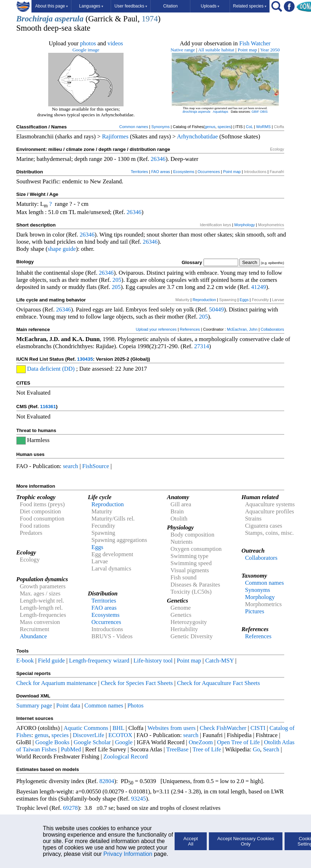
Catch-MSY (220, 661)
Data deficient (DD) (51, 369)
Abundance (34, 636)
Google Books (52, 742)
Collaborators (272, 329)
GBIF (255, 112)
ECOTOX (120, 735)
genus (210, 127)
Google (124, 742)
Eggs (244, 300)
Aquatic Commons (86, 728)
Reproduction (204, 300)
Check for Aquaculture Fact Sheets (219, 683)
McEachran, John (242, 329)
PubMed (71, 749)
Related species (250, 6)
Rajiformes (115, 136)
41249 (259, 287)
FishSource (96, 466)
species (224, 127)
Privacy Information (128, 854)
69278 (70, 808)
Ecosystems (184, 172)
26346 (158, 159)
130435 (85, 359)
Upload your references (156, 329)
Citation (170, 6)
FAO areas (160, 172)
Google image (86, 50)
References (190, 329)
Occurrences (209, 172)
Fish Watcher (255, 43)
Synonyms (160, 127)
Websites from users (172, 728)
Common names (134, 127)
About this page (52, 6)
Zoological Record (125, 757)
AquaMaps (220, 112)
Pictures (255, 611)
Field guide (51, 661)
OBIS (264, 112)
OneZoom (201, 742)
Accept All (191, 841)
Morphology (244, 225)
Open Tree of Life (239, 742)
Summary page (34, 705)
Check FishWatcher (223, 728)
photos (88, 43)
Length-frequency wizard (99, 661)
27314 (202, 346)
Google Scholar (92, 742)
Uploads (210, 6)
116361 (48, 407)
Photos (136, 705)
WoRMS (263, 127)
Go (256, 749)
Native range (183, 50)
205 (117, 280)
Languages (91, 6)
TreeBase (177, 749)
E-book (25, 661)
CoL (249, 127)
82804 (107, 781)
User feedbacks (131, 6)
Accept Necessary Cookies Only (245, 841)
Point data (68, 705)
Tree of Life (207, 749)
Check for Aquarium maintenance (57, 683)
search (71, 466)
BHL (118, 728)
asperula (69, 19)
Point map (247, 50)
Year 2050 (270, 50)
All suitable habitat (216, 50)
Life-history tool (153, 661)
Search (271, 749)
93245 (139, 799)
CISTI (258, 728)
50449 (216, 309)
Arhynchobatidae (197, 136)
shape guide (62, 249)
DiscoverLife (89, 735)
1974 (150, 19)
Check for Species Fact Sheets (137, 683)
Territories (139, 172)
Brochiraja (35, 19)
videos (115, 43)
